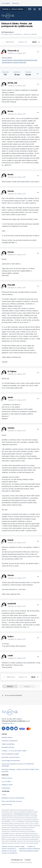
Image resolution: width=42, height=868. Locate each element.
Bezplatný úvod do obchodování (13, 798)
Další (34, 42)
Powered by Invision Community (21, 862)
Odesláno (17, 53)
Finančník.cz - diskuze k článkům (25, 34)
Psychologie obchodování (11, 760)
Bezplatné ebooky (8, 747)
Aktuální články (7, 737)
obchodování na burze (22, 814)
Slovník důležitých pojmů (10, 754)
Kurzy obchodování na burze (12, 801)
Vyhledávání (6, 788)
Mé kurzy (16, 3)
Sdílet (10, 686)
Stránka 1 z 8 (23, 42)
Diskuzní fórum (7, 778)
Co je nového (6, 781)
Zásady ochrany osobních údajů (13, 846)
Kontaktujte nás (17, 860)
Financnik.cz (9, 32)
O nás (4, 795)
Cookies (28, 860)
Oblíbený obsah (7, 785)
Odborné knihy (7, 804)
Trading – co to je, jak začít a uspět (14, 751)
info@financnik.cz (8, 723)
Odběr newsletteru (8, 744)
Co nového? (6, 3)
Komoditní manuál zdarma (11, 757)
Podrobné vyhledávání (10, 741)
